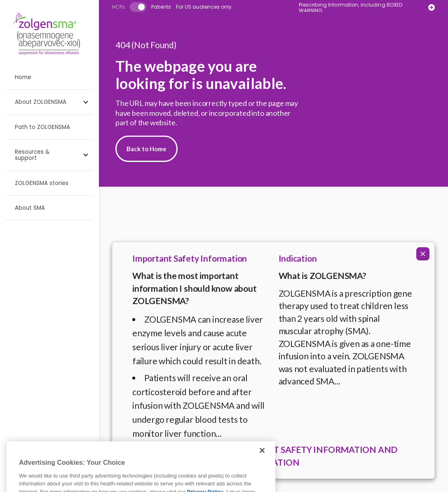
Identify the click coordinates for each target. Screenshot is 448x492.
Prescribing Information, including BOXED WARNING (351, 8)
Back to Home (147, 149)
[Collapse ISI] (423, 254)
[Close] (262, 461)
